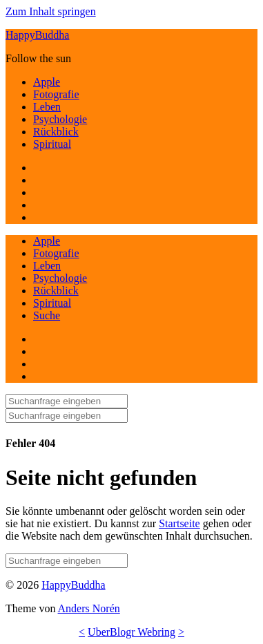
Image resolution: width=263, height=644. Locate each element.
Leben (47, 107)
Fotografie (56, 94)
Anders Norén (89, 608)
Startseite (179, 523)
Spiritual (52, 144)
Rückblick (56, 132)
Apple (47, 82)
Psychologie (60, 119)
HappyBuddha (37, 35)
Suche (47, 315)
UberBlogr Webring (131, 632)
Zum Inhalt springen (51, 11)
